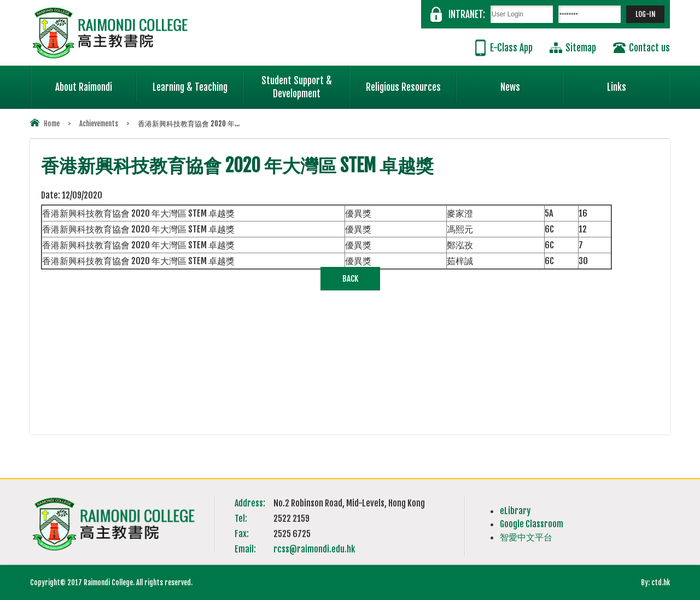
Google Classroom (532, 524)
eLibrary (515, 511)
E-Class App (511, 48)
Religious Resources (403, 87)
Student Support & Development (306, 83)
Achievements (99, 124)
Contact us (649, 48)
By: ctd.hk (655, 582)
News (532, 83)
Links (638, 83)
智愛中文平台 (526, 537)
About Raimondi (96, 83)
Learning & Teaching (198, 83)
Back (350, 279)
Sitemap (581, 48)
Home (52, 124)
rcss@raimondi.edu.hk (314, 549)
